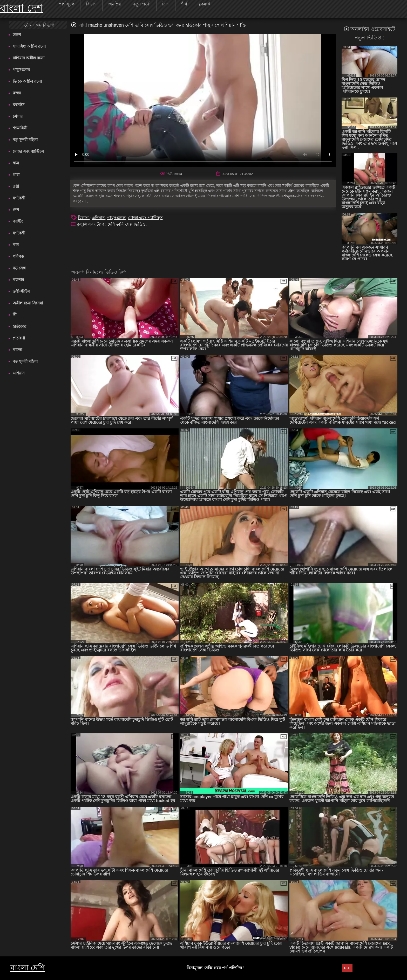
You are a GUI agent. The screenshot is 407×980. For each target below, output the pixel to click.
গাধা (16, 175)
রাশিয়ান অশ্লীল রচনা (29, 58)
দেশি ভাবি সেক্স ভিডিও (127, 224)
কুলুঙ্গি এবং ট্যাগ (91, 224)
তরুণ (17, 35)
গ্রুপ (16, 210)
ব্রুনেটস (19, 105)
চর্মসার (18, 116)
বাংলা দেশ (21, 8)
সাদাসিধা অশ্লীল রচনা (29, 46)
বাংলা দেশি (28, 968)
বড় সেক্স (19, 268)
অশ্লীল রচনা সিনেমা (28, 303)
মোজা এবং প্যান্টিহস (28, 151)
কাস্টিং (18, 221)
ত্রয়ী (16, 186)
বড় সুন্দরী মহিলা (25, 140)
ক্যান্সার (18, 280)
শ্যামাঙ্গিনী (20, 128)
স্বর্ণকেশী (19, 198)
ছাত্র (16, 163)
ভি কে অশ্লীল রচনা (27, 81)
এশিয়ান (19, 373)
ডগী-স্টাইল (21, 291)
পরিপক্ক (18, 256)
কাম (16, 245)
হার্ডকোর (19, 326)
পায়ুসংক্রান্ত (21, 70)
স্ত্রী (15, 315)
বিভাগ (84, 218)
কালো (17, 350)
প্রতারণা (19, 338)
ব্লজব (17, 93)
